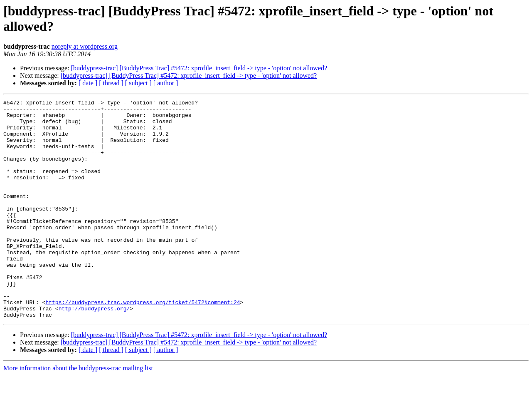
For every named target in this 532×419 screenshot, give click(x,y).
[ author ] (166, 83)
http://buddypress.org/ (94, 351)
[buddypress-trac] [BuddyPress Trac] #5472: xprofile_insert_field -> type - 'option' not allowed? (199, 68)
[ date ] (88, 83)
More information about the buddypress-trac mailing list (78, 412)
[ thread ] (111, 83)
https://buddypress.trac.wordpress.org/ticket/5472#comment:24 (143, 343)
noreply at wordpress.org (85, 46)
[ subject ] (138, 83)
